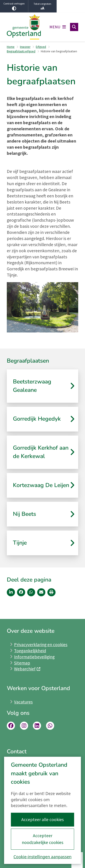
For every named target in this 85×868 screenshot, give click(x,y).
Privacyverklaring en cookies (41, 645)
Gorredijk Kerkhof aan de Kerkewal (41, 452)
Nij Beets (24, 514)
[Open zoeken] (74, 27)
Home (11, 47)
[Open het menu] (58, 27)
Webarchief (27, 669)
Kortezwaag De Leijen (41, 485)
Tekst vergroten (42, 6)
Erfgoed (41, 47)
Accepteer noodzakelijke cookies (42, 839)
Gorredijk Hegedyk (37, 419)
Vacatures (23, 702)
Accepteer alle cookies (42, 820)
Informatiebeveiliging (34, 657)
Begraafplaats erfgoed (21, 51)
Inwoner (25, 47)
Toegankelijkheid (30, 651)
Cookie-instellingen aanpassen (42, 857)
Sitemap (22, 663)
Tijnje (20, 543)
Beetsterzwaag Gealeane (32, 386)
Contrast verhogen (14, 6)
